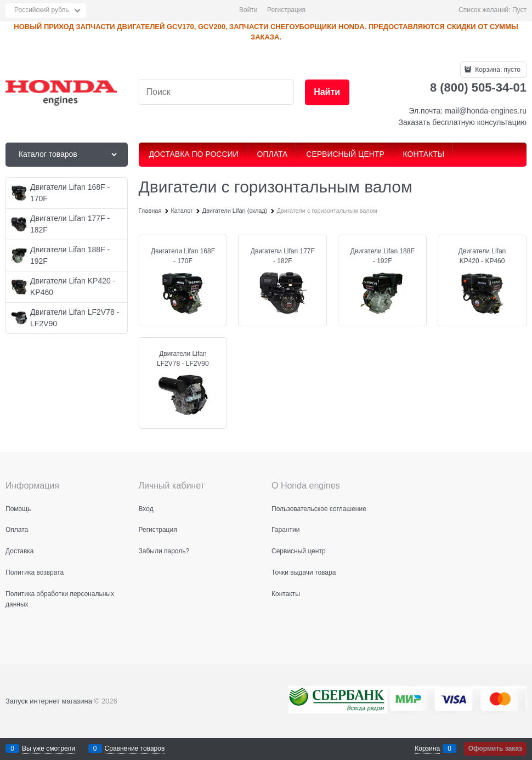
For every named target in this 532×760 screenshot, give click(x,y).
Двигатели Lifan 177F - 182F (283, 256)
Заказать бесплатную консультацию (463, 122)
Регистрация (286, 10)
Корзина (427, 748)
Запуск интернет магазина (49, 701)
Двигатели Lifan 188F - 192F (383, 256)
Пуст (519, 10)
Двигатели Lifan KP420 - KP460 (482, 256)
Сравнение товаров (135, 748)
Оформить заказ (495, 748)
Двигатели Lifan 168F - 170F (183, 256)
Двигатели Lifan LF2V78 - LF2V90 (183, 359)
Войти (248, 10)
